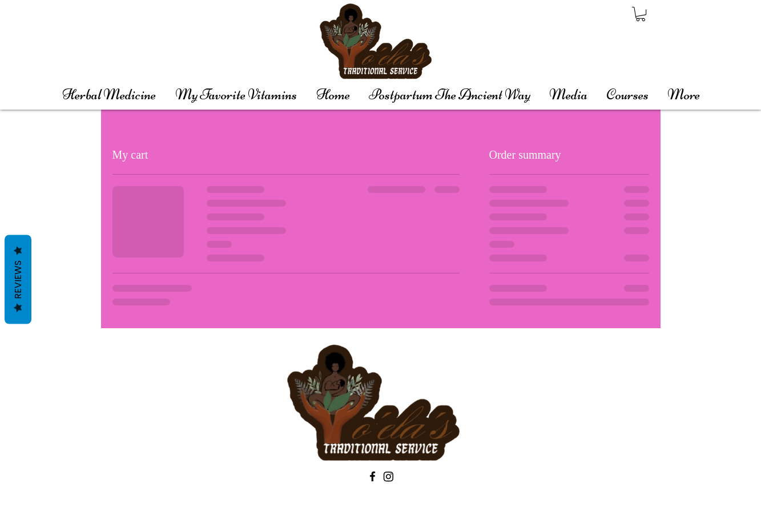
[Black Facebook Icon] (373, 476)
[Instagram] (388, 476)
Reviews (18, 280)
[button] (641, 14)
